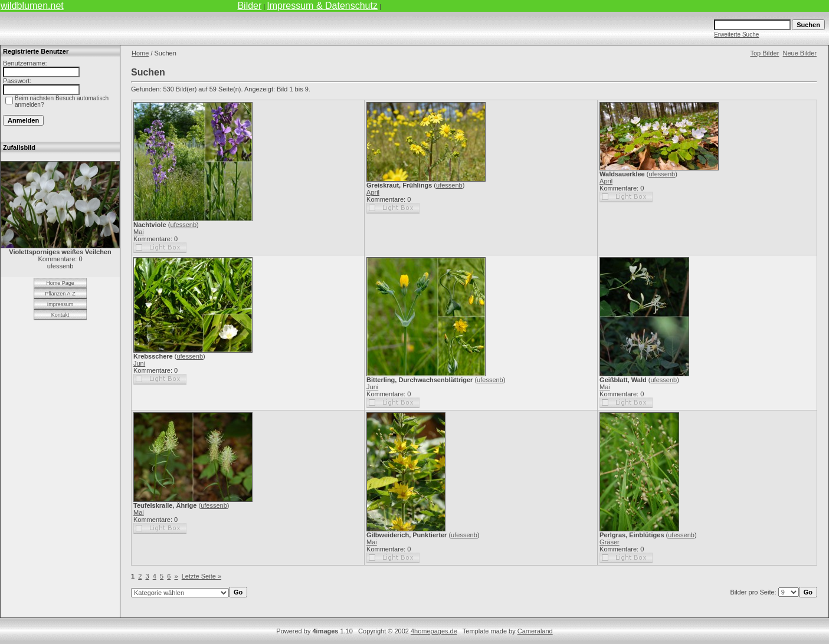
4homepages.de (434, 631)
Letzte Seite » (201, 576)
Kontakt (60, 315)
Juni (139, 363)
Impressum (60, 304)
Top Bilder (764, 53)
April (373, 192)
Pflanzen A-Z (60, 294)
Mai (139, 232)
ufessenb (183, 225)
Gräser (610, 542)
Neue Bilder (800, 53)
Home (140, 53)
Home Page (60, 283)
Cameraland (535, 631)
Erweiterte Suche (736, 34)
